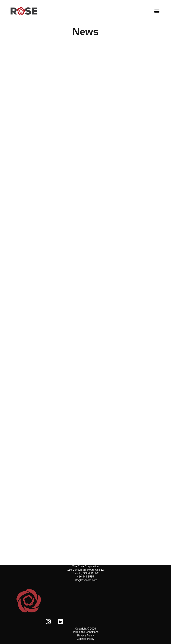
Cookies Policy (86, 639)
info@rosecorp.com (85, 580)
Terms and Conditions (85, 632)
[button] (157, 11)
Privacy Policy (86, 636)
